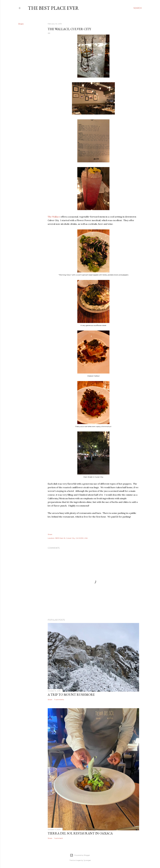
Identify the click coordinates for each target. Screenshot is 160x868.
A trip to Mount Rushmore (71, 695)
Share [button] (21, 24)
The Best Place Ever (53, 8)
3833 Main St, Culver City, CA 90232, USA (71, 538)
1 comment (58, 838)
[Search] (138, 8)
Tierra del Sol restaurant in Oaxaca (80, 833)
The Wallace (54, 217)
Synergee (87, 860)
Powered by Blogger (80, 855)
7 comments (59, 700)
